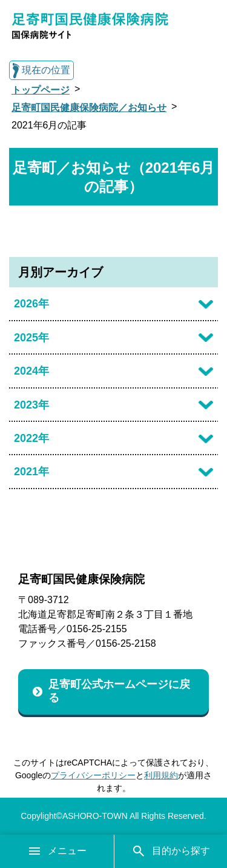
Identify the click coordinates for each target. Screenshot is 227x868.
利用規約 (161, 775)
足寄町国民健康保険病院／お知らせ (89, 108)
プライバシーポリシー (93, 775)
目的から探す (171, 851)
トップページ (41, 90)
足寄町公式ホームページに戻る (119, 691)
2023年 (31, 405)
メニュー (57, 851)
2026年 (31, 304)
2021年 (31, 472)
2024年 (31, 371)
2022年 (31, 438)
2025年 (31, 338)
